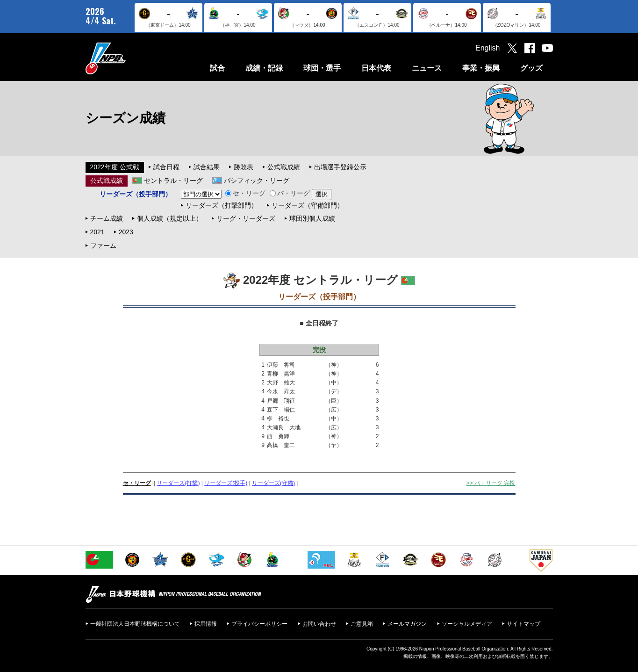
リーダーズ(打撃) (178, 483)
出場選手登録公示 (340, 167)
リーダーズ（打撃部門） (222, 205)
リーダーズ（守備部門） (308, 205)
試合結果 (207, 167)
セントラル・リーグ (173, 181)
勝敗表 (244, 167)
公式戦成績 (284, 167)
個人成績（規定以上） (170, 218)
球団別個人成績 (312, 218)
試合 (217, 68)
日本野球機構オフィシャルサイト (129, 58)
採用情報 (206, 624)
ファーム (103, 246)
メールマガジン (407, 624)
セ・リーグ (245, 193)
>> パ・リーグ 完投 (491, 483)
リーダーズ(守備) (273, 483)
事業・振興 (481, 68)
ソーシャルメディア (467, 624)
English (487, 48)
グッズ (531, 68)
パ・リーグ (290, 193)
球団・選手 (322, 68)
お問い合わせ (319, 624)
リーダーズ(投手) (226, 483)
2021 (97, 232)
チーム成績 (107, 218)
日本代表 (376, 68)
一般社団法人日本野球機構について (135, 624)
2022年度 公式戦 (115, 167)
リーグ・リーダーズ (246, 218)
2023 (126, 232)
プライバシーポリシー (259, 624)
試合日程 (166, 167)
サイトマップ (523, 624)
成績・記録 (264, 68)
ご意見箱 (362, 624)
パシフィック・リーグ (257, 181)
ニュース (427, 68)
